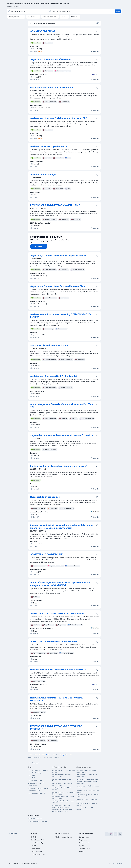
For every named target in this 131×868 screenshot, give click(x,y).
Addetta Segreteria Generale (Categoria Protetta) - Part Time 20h (62, 411)
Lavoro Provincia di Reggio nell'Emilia (39, 793)
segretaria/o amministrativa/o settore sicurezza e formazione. (62, 440)
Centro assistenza (37, 852)
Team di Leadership (37, 843)
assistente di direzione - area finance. (50, 350)
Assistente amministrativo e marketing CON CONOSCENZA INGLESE (61, 321)
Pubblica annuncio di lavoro (63, 837)
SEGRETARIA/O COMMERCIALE (46, 559)
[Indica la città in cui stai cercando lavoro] (68, 11)
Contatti (33, 846)
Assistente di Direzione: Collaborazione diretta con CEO (59, 118)
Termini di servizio (14, 863)
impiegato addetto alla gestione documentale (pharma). (59, 471)
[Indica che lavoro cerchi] (27, 11)
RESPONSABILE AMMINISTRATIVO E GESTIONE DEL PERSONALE (57, 704)
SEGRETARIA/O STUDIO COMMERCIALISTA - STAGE (57, 619)
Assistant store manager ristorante (49, 146)
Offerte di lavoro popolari (35, 824)
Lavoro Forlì (31, 783)
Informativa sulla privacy (30, 863)
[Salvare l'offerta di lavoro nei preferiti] (97, 32)
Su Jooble (34, 837)
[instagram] (111, 834)
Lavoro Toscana (33, 791)
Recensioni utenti (84, 843)
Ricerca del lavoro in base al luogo (38, 826)
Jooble (120, 864)
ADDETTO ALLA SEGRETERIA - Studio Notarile (54, 647)
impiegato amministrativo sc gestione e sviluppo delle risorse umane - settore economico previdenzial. (62, 532)
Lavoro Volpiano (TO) (34, 796)
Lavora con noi (35, 849)
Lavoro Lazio (32, 781)
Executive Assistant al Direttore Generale (52, 87)
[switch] (98, 23)
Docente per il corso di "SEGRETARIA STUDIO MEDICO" (58, 675)
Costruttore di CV (84, 849)
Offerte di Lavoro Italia (38, 855)
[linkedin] (120, 834)
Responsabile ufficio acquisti (45, 502)
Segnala (95, 51)
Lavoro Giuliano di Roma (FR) (36, 798)
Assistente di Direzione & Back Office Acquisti (54, 381)
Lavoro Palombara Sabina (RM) (37, 788)
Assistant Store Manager (43, 174)
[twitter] (116, 834)
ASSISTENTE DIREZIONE (43, 31)
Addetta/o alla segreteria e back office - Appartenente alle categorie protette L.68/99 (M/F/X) (60, 589)
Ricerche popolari (35, 768)
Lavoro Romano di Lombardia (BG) (38, 775)
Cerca (118, 11)
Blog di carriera (83, 840)
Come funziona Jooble (38, 840)
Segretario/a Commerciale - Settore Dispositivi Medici (58, 261)
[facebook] (107, 834)
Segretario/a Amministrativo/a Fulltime (50, 59)
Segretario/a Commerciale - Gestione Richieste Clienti (58, 291)
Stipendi (81, 846)
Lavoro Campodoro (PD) (35, 786)
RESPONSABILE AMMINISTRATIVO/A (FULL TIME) (55, 205)
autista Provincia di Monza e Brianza (87, 784)
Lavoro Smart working (34, 778)
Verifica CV (82, 852)
